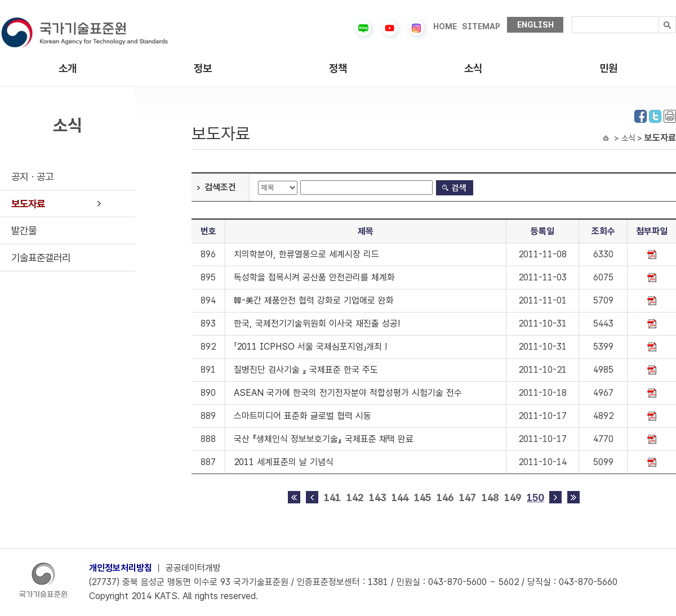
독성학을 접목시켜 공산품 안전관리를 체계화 (314, 277)
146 (445, 497)
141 (332, 497)
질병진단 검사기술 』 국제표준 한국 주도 (306, 370)
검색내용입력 (572, 17)
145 (422, 497)
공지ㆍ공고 (32, 177)
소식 (473, 68)
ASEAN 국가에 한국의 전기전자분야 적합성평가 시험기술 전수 (348, 393)
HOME (445, 26)
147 (468, 497)
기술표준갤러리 (41, 258)
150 (535, 497)
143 (377, 497)
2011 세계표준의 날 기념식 (284, 462)
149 (513, 497)
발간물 (24, 231)
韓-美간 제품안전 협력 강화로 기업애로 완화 (314, 300)
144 (400, 497)
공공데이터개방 (193, 568)
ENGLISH (535, 25)
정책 (338, 68)
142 (355, 497)
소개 (68, 68)
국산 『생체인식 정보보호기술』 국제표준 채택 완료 (324, 439)
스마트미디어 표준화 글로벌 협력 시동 (303, 416)
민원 (608, 68)
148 (490, 497)
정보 (203, 68)
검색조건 (220, 187)
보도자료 (28, 204)
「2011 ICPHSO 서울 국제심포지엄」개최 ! (310, 347)
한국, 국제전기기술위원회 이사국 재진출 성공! (317, 323)
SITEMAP (481, 26)
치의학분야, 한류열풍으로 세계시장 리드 (306, 254)
